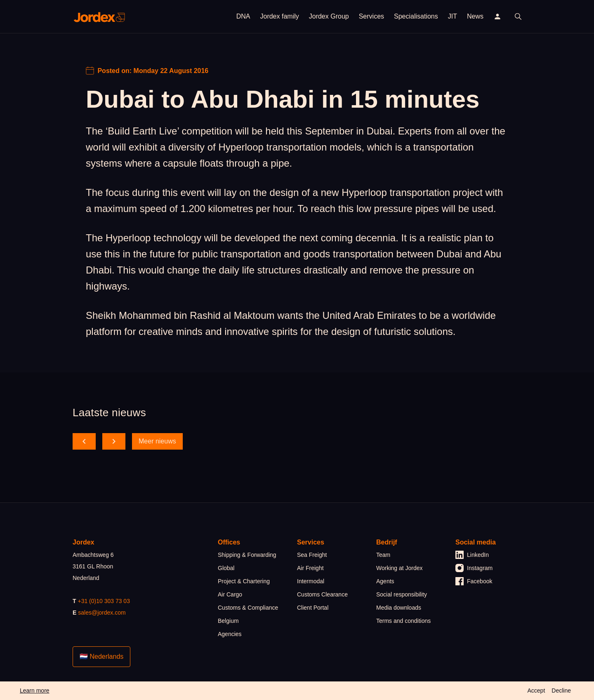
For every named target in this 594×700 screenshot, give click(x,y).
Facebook (474, 581)
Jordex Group (329, 16)
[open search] (518, 16)
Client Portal (313, 608)
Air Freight (310, 568)
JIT (453, 16)
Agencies (230, 634)
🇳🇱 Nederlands (101, 656)
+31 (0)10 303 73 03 (104, 601)
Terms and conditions (403, 621)
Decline (561, 691)
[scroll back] (84, 441)
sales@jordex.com (102, 613)
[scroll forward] (114, 441)
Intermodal (311, 581)
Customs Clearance (322, 594)
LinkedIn (472, 555)
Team (383, 555)
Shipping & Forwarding (247, 555)
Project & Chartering (244, 581)
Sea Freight (312, 555)
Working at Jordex (400, 568)
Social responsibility (402, 594)
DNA (243, 16)
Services (371, 16)
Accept (536, 691)
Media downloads (399, 608)
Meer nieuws (157, 441)
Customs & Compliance (248, 608)
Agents (385, 581)
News (475, 16)
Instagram (474, 568)
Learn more (35, 691)
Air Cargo (230, 594)
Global (226, 568)
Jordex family (279, 16)
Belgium (228, 621)
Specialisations (416, 16)
